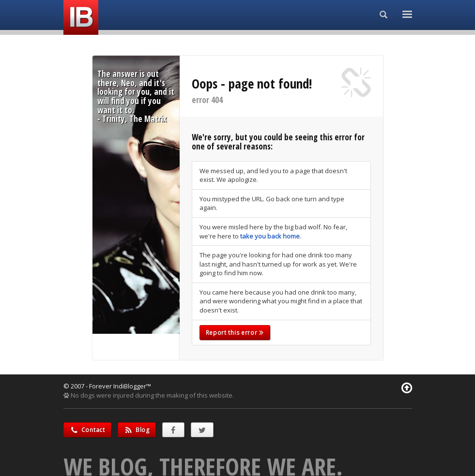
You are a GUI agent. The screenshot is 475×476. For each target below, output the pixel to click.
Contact (87, 430)
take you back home (270, 236)
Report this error (235, 333)
